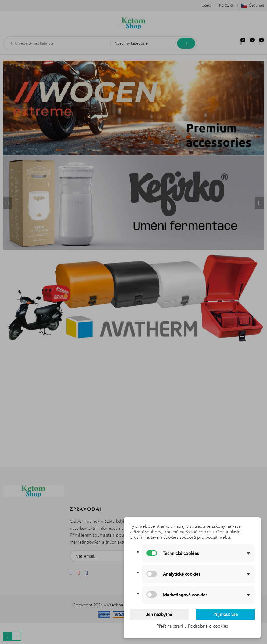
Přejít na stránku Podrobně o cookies (192, 626)
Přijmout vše (226, 614)
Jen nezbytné (159, 614)
